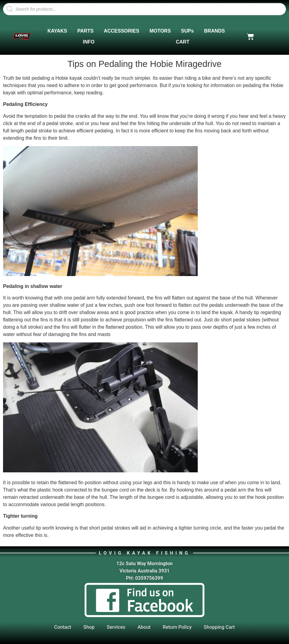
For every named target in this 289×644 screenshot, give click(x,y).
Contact (63, 627)
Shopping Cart (219, 627)
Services (116, 627)
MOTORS (160, 31)
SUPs (187, 31)
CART (183, 42)
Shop (89, 627)
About (144, 627)
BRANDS (214, 31)
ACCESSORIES (121, 31)
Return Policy (177, 627)
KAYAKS (57, 31)
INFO (89, 42)
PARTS (85, 31)
